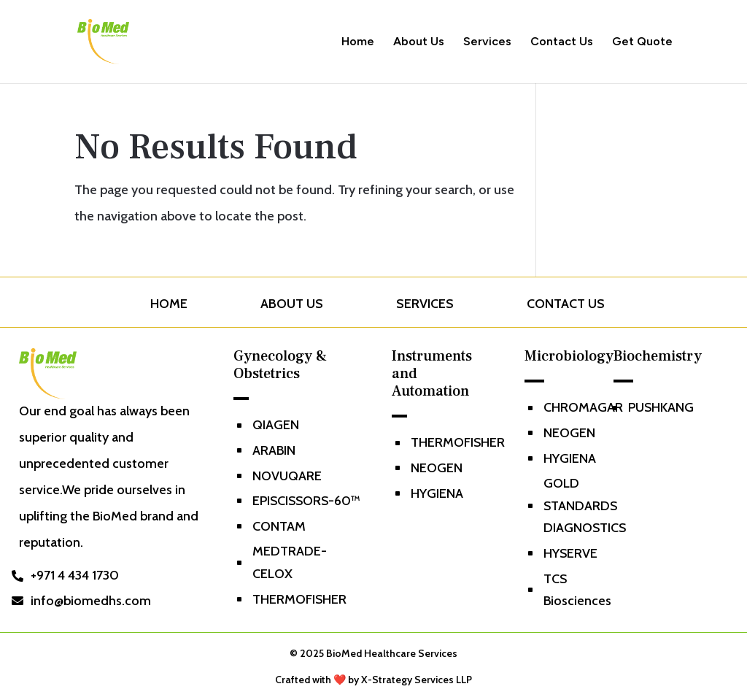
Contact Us (562, 42)
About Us (419, 42)
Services (487, 42)
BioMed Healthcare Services (392, 653)
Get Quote (642, 42)
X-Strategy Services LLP (417, 680)
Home (358, 42)
